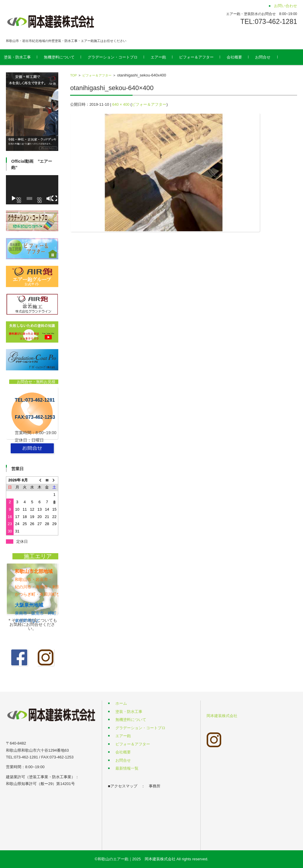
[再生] (14, 198)
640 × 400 (121, 104)
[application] (32, 190)
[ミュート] (49, 198)
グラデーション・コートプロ (121, 57)
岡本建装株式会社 (222, 716)
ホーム (121, 703)
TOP (73, 75)
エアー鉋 (167, 57)
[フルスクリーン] (54, 198)
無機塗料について (68, 57)
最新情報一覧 (127, 768)
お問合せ (271, 57)
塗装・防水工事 (26, 57)
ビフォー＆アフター (205, 57)
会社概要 (243, 57)
